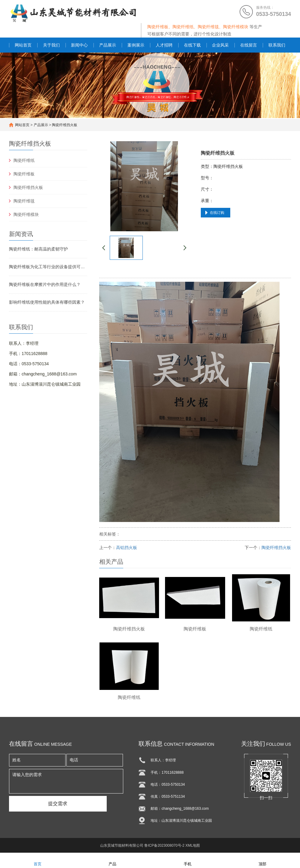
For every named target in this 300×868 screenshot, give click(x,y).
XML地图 (193, 845)
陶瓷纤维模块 (26, 214)
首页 (38, 860)
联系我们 (277, 45)
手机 (188, 860)
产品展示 (108, 45)
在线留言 (249, 45)
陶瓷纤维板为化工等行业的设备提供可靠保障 (48, 267)
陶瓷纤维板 (24, 174)
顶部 (262, 860)
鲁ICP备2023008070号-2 (164, 845)
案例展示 (136, 45)
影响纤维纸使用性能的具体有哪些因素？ (47, 302)
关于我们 (51, 45)
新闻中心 (79, 45)
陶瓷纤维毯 (24, 201)
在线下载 (192, 45)
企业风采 (220, 45)
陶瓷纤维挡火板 (65, 125)
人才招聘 (164, 45)
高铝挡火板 (127, 548)
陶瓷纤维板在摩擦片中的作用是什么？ (45, 284)
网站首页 (23, 45)
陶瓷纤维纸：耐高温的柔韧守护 (38, 249)
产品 (112, 860)
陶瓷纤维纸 (24, 160)
